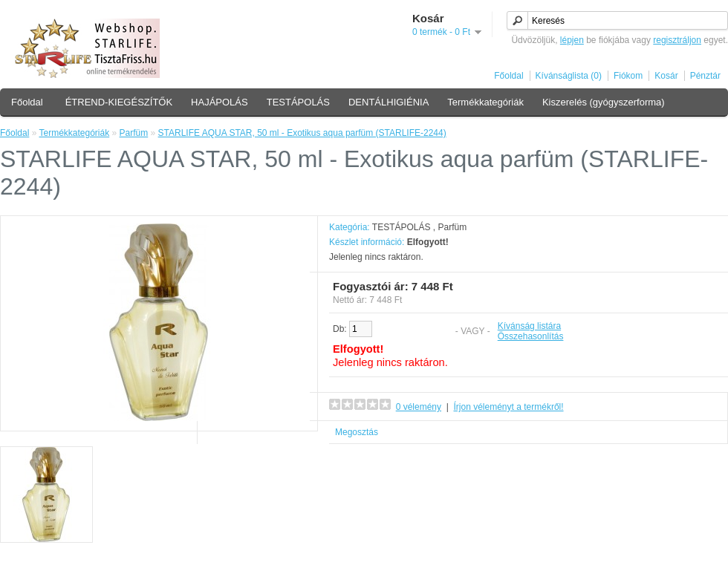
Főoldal (508, 76)
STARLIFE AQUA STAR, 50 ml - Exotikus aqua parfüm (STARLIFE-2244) (302, 133)
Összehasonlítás (531, 336)
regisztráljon (677, 40)
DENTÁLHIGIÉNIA (389, 102)
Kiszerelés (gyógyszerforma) (604, 102)
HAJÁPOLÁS (220, 102)
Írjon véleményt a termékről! (509, 407)
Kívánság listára (529, 326)
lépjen (572, 40)
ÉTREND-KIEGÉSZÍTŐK (119, 102)
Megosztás (357, 432)
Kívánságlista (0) (569, 76)
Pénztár (705, 76)
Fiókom (628, 76)
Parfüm (134, 133)
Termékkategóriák (485, 102)
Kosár (666, 76)
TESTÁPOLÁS (298, 102)
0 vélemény (419, 407)
